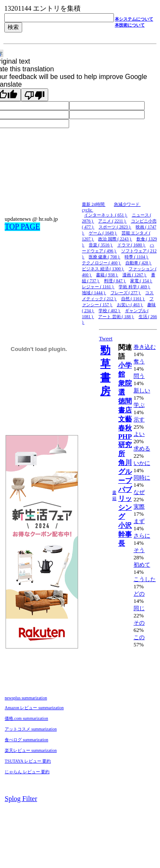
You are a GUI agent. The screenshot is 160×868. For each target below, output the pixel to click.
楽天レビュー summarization (31, 750)
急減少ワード (127, 204)
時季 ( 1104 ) (137, 257)
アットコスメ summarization (31, 729)
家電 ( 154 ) (141, 281)
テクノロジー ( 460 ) (102, 263)
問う (139, 376)
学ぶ (139, 405)
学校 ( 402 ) (110, 311)
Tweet (106, 338)
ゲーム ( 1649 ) (103, 233)
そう (139, 550)
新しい (142, 390)
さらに (142, 536)
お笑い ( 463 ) (130, 305)
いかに (142, 463)
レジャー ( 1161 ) (98, 287)
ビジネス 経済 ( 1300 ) (103, 269)
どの (139, 594)
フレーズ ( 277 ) (126, 293)
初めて (142, 565)
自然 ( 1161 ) (133, 299)
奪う (139, 361)
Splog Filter (21, 799)
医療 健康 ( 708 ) (105, 257)
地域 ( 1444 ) (94, 293)
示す (139, 419)
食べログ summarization (26, 740)
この (139, 637)
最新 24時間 (94, 204)
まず (139, 521)
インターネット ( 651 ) (106, 215)
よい (139, 434)
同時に (142, 478)
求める (142, 449)
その (139, 623)
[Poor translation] (35, 95)
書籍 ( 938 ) (107, 275)
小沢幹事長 (125, 534)
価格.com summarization (26, 718)
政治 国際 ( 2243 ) (115, 239)
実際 (139, 507)
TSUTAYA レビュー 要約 (28, 761)
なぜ (139, 492)
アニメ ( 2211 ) (112, 221)
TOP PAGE (22, 227)
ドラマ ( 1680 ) (132, 245)
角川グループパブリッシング (125, 490)
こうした (145, 579)
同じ (139, 608)
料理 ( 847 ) (115, 281)
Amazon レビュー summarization (34, 708)
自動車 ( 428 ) (139, 263)
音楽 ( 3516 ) (101, 245)
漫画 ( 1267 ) (135, 275)
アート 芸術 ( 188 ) (116, 317)
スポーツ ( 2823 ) (115, 227)
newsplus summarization (26, 698)
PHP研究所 (125, 445)
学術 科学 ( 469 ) (134, 287)
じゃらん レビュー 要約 (27, 772)
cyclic (87, 210)
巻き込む (145, 347)
